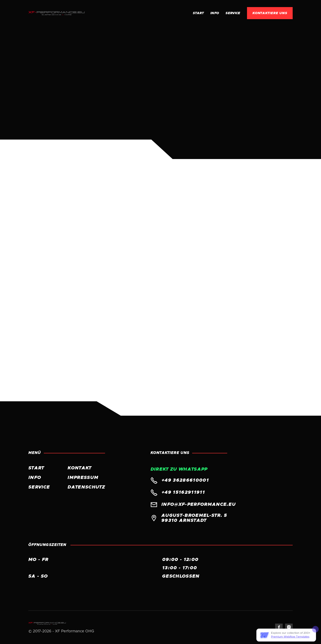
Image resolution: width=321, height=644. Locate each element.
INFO (215, 13)
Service (233, 13)
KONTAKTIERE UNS (270, 13)
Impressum (83, 478)
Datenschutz (86, 487)
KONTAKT (79, 468)
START (36, 468)
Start (198, 13)
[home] (56, 13)
